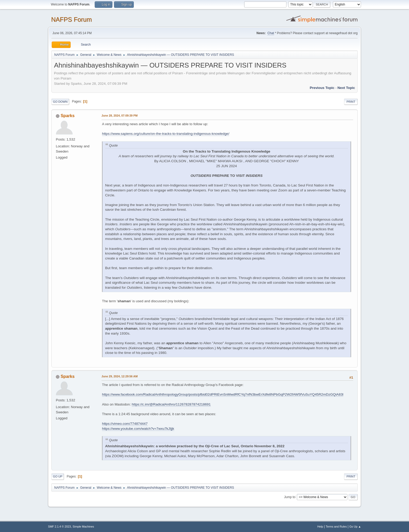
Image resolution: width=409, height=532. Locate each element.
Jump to (290, 497)
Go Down (60, 102)
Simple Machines (83, 527)
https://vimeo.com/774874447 (125, 424)
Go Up (58, 476)
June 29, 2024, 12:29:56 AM (120, 376)
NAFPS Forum (71, 19)
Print (351, 102)
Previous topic (322, 88)
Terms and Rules (336, 527)
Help (320, 527)
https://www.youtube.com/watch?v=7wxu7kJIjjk (138, 429)
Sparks (67, 116)
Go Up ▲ (355, 527)
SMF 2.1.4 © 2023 (59, 527)
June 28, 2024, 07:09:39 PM (119, 116)
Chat (271, 33)
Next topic (346, 88)
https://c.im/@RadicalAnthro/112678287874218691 (171, 404)
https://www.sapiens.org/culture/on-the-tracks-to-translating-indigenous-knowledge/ (166, 134)
